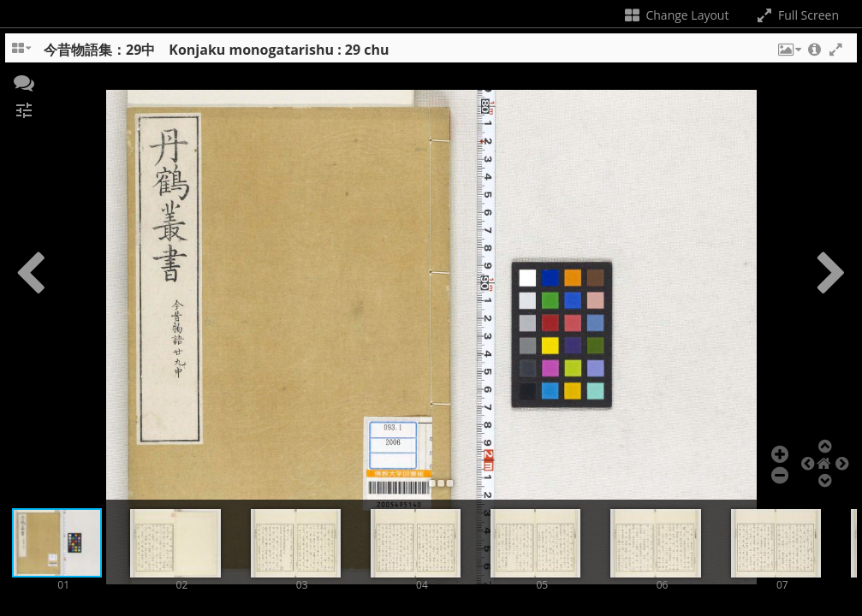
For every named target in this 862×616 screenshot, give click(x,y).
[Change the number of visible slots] (22, 54)
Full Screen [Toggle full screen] (797, 15)
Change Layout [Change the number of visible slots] (676, 15)
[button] (788, 54)
